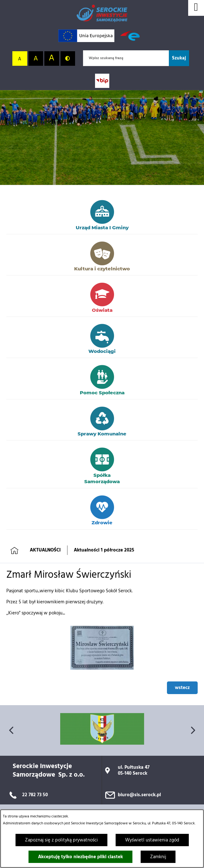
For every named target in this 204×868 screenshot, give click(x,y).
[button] (102, 668)
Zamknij (158, 857)
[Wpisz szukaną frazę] (126, 58)
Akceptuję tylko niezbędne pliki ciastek (80, 857)
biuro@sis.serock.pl (139, 795)
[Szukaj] (179, 58)
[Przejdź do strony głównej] (102, 13)
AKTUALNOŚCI (45, 550)
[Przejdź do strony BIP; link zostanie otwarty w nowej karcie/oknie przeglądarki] (102, 81)
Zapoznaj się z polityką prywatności (61, 840)
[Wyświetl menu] (196, 8)
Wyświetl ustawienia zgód (152, 840)
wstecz (182, 688)
